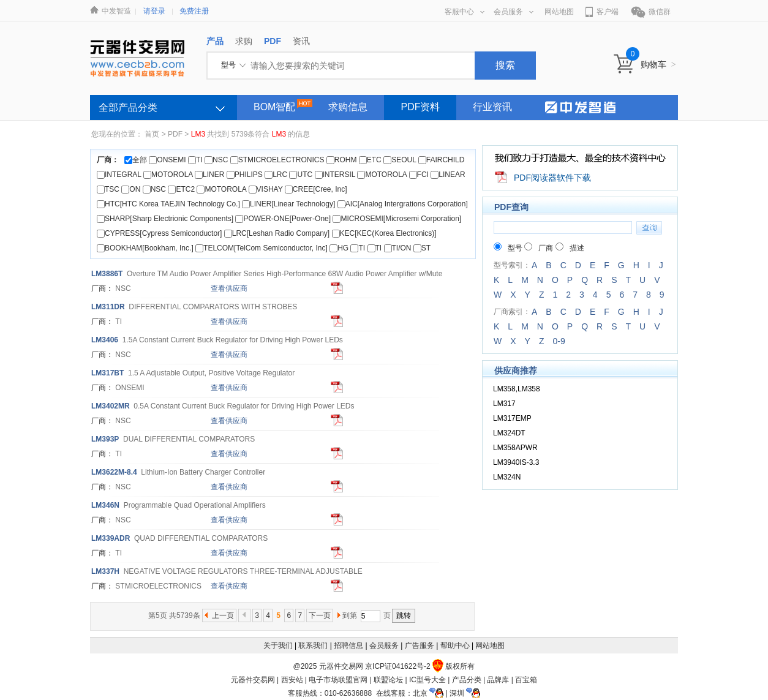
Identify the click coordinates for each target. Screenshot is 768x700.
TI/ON (398, 248)
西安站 (292, 680)
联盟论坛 (388, 680)
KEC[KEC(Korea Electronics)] (384, 233)
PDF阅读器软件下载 (552, 178)
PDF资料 (420, 107)
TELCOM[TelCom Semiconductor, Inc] (262, 248)
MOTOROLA (168, 175)
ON (131, 189)
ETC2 (181, 189)
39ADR (111, 538)
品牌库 (498, 680)
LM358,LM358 (517, 389)
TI (195, 160)
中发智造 (116, 11)
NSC (216, 160)
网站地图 (559, 12)
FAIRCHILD (442, 160)
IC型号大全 (427, 680)
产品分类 (467, 680)
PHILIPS (245, 175)
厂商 (539, 248)
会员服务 (514, 12)
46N (105, 505)
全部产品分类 (128, 107)
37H (105, 571)
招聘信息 (348, 645)
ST (422, 248)
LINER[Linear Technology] (288, 204)
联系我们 (313, 645)
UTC (301, 175)
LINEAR (448, 175)
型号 (508, 248)
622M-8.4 (114, 472)
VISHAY (266, 189)
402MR (111, 406)
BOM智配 (274, 107)
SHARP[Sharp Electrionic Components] (165, 219)
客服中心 (465, 12)
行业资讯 (492, 107)
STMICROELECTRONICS (277, 160)
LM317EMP (512, 418)
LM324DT (509, 433)
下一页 (320, 615)
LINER (209, 175)
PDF (175, 134)
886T (107, 274)
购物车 (658, 64)
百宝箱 (526, 680)
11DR (108, 307)
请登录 (154, 11)
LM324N (507, 477)
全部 (136, 160)
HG (339, 248)
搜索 (505, 65)
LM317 (504, 404)
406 (105, 340)
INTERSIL (335, 175)
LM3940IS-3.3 (516, 462)
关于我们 (278, 645)
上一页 (223, 615)
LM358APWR (515, 448)
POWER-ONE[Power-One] (283, 219)
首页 (152, 134)
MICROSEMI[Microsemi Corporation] (397, 219)
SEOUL (400, 160)
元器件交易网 (253, 680)
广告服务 (420, 645)
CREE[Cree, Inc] (316, 189)
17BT (107, 373)
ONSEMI (167, 160)
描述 (570, 248)
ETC (370, 160)
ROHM (342, 160)
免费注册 (194, 11)
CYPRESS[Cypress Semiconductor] (159, 233)
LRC (276, 175)
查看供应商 (229, 288)
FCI (419, 175)
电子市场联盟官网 (338, 680)
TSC (108, 189)
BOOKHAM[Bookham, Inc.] (145, 248)
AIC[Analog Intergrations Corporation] (403, 204)
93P (105, 439)
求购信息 (348, 107)
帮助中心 (455, 645)
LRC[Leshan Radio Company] (277, 233)
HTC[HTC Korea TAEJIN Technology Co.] (168, 204)
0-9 (559, 341)
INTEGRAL (119, 175)
